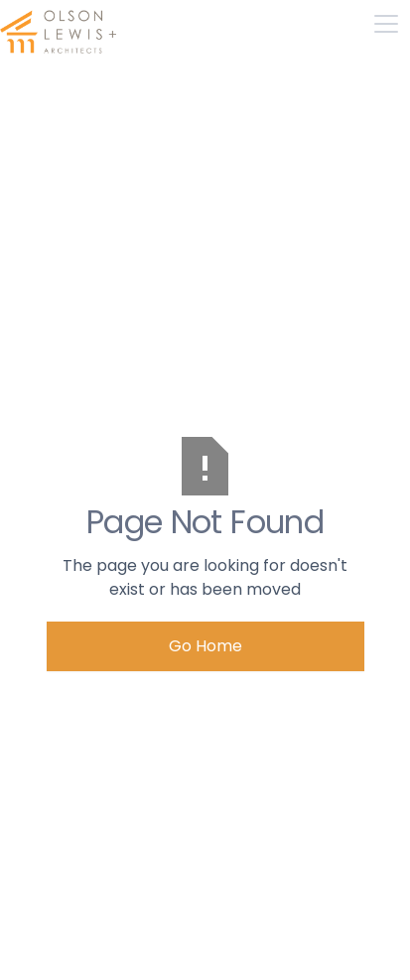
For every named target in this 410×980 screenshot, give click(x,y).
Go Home (205, 646)
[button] (386, 24)
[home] (60, 24)
